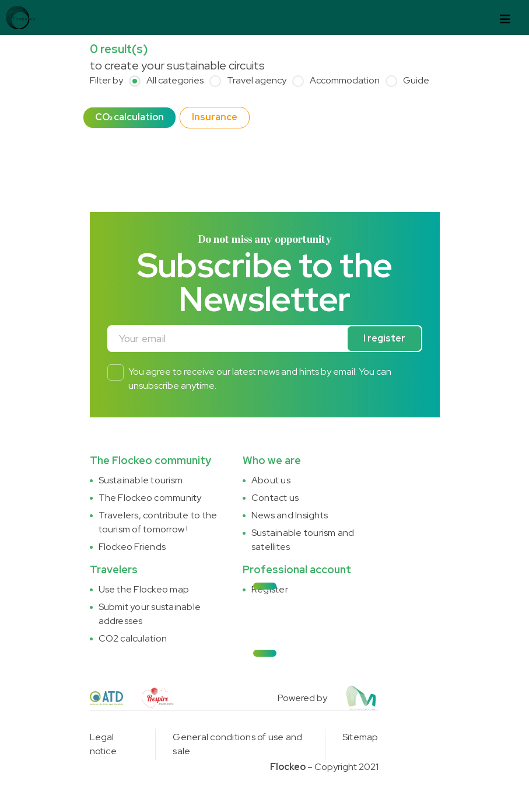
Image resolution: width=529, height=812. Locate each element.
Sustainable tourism (141, 480)
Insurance (215, 117)
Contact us (275, 498)
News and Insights (290, 515)
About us (271, 480)
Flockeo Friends (132, 547)
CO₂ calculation (130, 117)
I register (384, 338)
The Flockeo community (150, 498)
